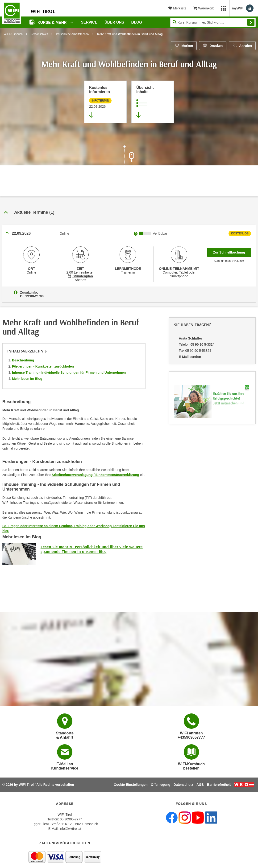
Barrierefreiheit (219, 785)
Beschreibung (23, 360)
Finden (251, 22)
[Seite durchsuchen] (213, 22)
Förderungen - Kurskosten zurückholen (43, 366)
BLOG (137, 22)
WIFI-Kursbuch (13, 34)
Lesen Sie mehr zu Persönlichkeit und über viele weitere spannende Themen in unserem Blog (92, 549)
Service (89, 22)
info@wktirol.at (70, 829)
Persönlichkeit (39, 34)
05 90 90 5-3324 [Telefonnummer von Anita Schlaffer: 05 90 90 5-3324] (202, 344)
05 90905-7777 (71, 819)
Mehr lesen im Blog (27, 379)
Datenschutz (183, 785)
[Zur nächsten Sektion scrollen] (129, 156)
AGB (200, 785)
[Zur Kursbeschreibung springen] (153, 102)
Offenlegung (161, 785)
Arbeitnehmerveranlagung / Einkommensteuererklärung (95, 475)
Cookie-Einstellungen (131, 785)
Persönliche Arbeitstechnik (73, 34)
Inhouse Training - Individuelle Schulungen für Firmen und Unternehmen (69, 373)
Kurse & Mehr (49, 22)
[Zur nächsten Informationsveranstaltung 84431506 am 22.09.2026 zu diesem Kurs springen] (105, 102)
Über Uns (114, 22)
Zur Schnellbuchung (232, 251)
